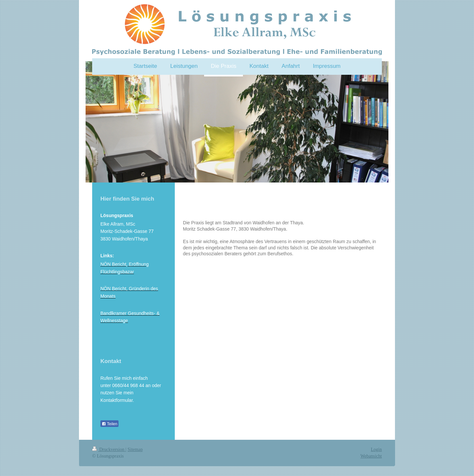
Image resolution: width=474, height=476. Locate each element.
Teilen (109, 424)
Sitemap (135, 449)
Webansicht (371, 456)
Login (376, 449)
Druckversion (109, 449)
